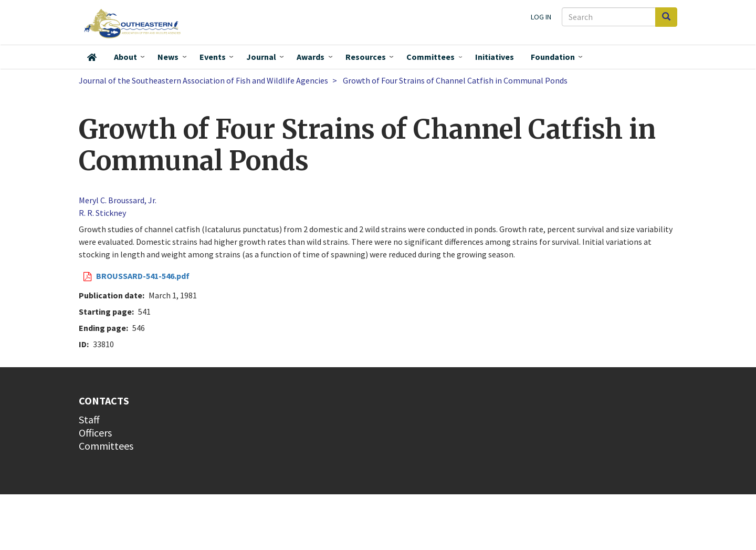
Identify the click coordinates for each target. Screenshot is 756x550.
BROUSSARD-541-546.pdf (143, 276)
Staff (89, 419)
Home (92, 57)
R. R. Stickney (102, 213)
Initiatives (495, 57)
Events (213, 57)
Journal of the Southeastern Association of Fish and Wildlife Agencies (203, 80)
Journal (261, 57)
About (125, 57)
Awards (311, 57)
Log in (541, 17)
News (168, 57)
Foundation (553, 57)
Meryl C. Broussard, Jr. (118, 200)
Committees (430, 57)
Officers (95, 433)
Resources (366, 57)
